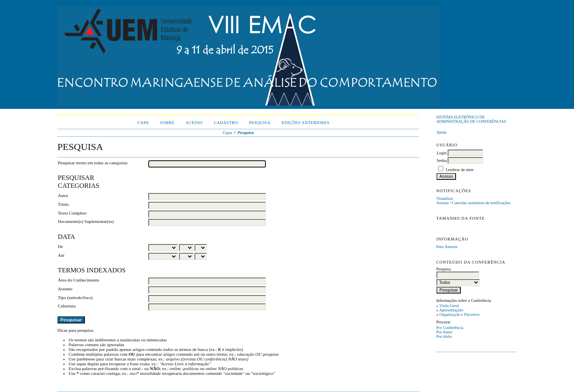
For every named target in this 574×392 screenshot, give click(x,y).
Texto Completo (72, 213)
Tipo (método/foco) (75, 297)
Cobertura (67, 306)
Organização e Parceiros (459, 314)
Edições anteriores (306, 123)
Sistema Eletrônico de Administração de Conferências (471, 119)
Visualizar (444, 198)
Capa (143, 123)
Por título (444, 336)
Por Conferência (450, 328)
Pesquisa (260, 123)
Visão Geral (449, 306)
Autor (63, 195)
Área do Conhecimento (79, 280)
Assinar (442, 203)
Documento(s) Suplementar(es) (86, 221)
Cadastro (226, 123)
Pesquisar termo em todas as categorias (93, 163)
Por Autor (444, 332)
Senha (441, 161)
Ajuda (441, 132)
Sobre (167, 123)
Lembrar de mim (460, 170)
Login (441, 153)
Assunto (65, 289)
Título (63, 204)
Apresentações (451, 310)
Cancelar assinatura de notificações (481, 203)
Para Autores (447, 247)
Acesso (194, 123)
